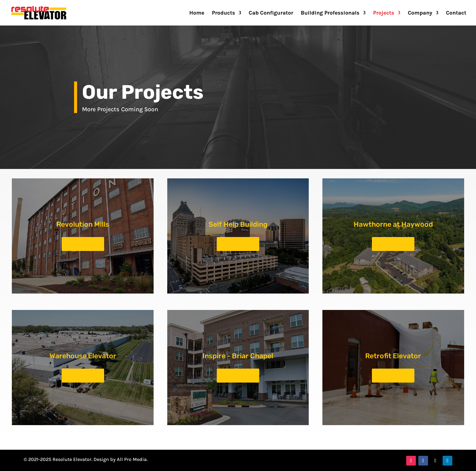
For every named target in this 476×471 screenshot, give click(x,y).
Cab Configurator (271, 13)
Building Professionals (330, 13)
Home (197, 13)
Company (420, 13)
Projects (384, 13)
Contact (456, 13)
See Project (83, 244)
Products (223, 13)
